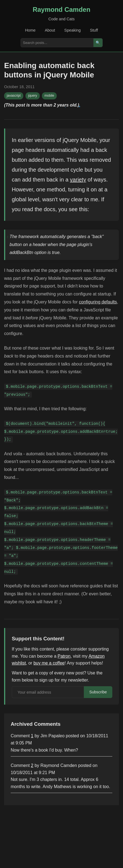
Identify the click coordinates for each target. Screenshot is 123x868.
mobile (49, 96)
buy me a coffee (49, 663)
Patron (64, 656)
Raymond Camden (62, 9)
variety (78, 180)
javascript (14, 96)
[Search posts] (57, 43)
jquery (32, 96)
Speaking (73, 30)
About (50, 30)
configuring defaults (98, 302)
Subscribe (98, 692)
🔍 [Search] (98, 43)
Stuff (94, 30)
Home (30, 30)
